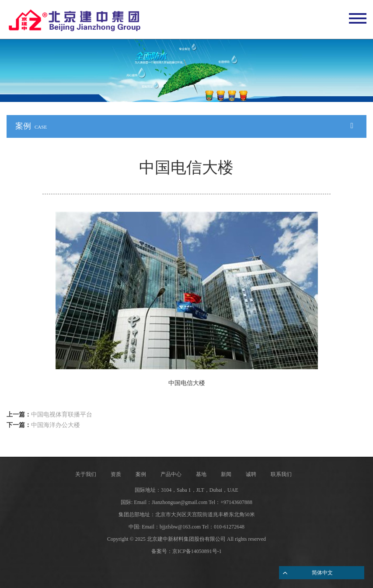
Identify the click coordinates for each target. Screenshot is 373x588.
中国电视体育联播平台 (62, 415)
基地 (201, 474)
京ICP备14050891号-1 (197, 551)
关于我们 (86, 474)
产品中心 (171, 474)
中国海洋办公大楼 (56, 425)
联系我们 (281, 474)
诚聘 (251, 474)
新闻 (226, 474)
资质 (116, 474)
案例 (141, 474)
